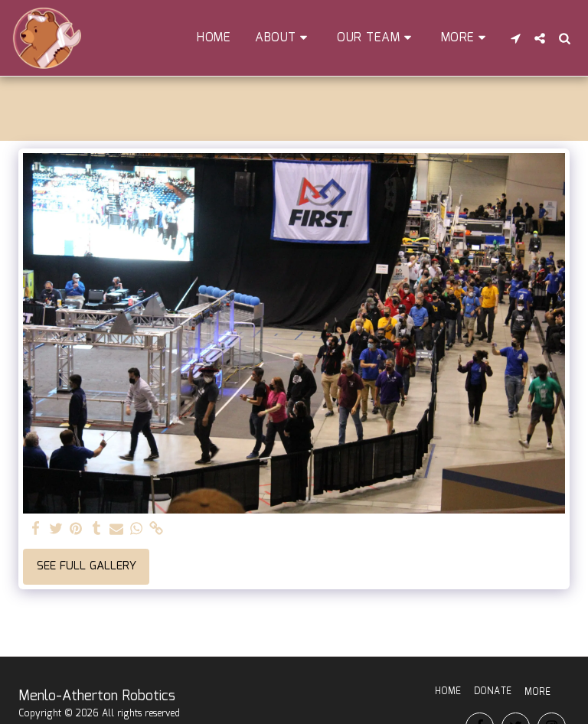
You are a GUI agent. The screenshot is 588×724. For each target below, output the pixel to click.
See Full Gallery (87, 566)
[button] (284, 38)
